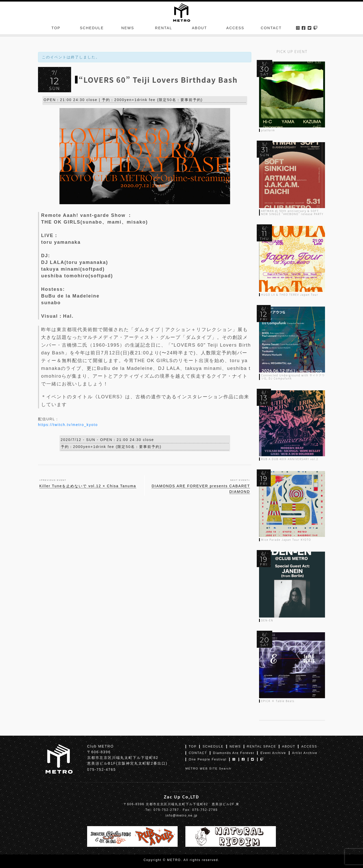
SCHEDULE (92, 29)
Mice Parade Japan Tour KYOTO (286, 540)
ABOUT (199, 29)
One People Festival (208, 759)
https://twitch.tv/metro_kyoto (68, 426)
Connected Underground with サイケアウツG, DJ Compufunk (293, 377)
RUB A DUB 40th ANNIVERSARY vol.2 (290, 459)
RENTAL (164, 29)
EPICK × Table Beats (278, 701)
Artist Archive (305, 753)
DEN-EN (267, 620)
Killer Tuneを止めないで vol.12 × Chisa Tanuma (88, 487)
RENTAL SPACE (262, 747)
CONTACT (271, 29)
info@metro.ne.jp (182, 816)
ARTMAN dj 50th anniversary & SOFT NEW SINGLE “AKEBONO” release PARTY (292, 212)
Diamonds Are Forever (234, 753)
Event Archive (273, 753)
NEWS (128, 29)
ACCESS (235, 29)
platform (268, 130)
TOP (56, 29)
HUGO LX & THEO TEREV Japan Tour (290, 295)
